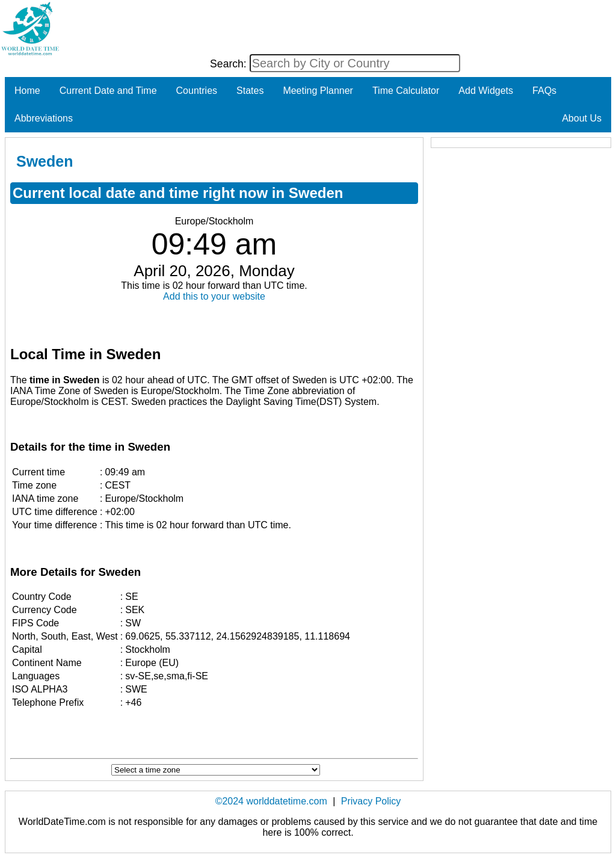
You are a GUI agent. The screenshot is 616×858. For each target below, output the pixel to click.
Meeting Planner (318, 91)
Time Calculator (406, 91)
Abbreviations (44, 118)
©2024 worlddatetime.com (271, 801)
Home (27, 91)
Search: (230, 64)
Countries (197, 91)
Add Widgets (486, 91)
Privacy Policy (371, 801)
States (250, 91)
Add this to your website (214, 296)
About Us (582, 118)
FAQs (544, 91)
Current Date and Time (108, 91)
